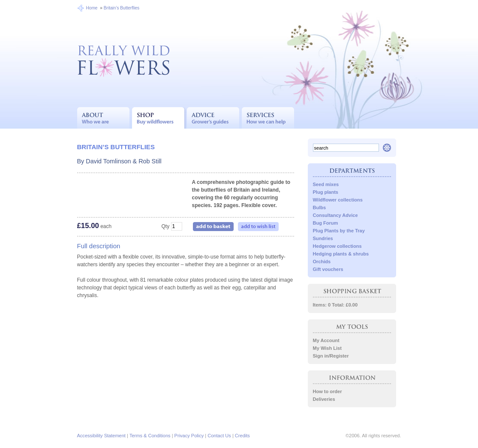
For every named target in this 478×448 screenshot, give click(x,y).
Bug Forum (326, 223)
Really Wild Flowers (123, 60)
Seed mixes (326, 184)
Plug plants (326, 192)
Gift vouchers (328, 269)
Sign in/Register (331, 356)
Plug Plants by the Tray (339, 231)
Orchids (322, 262)
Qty (165, 226)
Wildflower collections (338, 200)
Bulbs (320, 207)
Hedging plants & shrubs (341, 254)
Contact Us (219, 436)
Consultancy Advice (335, 215)
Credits (242, 436)
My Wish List (327, 348)
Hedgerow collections (337, 246)
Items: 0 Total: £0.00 (335, 305)
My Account (326, 340)
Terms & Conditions (150, 436)
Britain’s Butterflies (122, 8)
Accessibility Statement (101, 436)
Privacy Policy (189, 436)
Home (92, 8)
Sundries (323, 238)
